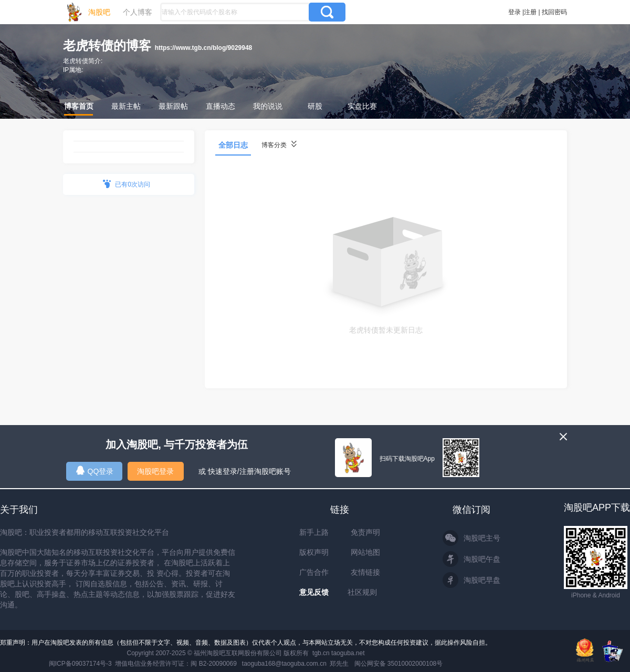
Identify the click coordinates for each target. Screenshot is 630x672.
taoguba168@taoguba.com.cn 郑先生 (296, 664)
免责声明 (365, 532)
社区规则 (362, 592)
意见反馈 (314, 592)
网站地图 (365, 552)
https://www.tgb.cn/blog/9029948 (204, 48)
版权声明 (314, 552)
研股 (315, 106)
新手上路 (314, 532)
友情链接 (365, 572)
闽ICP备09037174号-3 (80, 664)
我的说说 (268, 106)
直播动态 (220, 106)
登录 (514, 12)
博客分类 (279, 145)
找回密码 (554, 12)
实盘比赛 (362, 106)
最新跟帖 (173, 106)
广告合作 (314, 572)
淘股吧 (99, 12)
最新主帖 (126, 106)
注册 (530, 12)
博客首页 (79, 106)
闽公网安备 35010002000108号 (399, 664)
